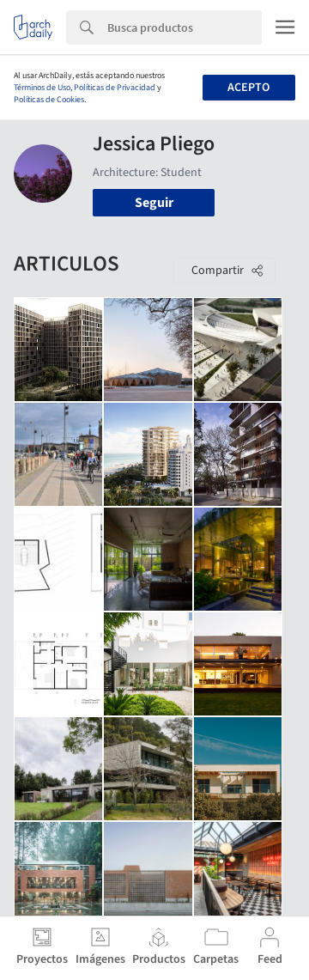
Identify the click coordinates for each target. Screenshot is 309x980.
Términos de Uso (42, 88)
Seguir (154, 203)
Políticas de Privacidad (115, 88)
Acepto (248, 88)
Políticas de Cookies (49, 100)
